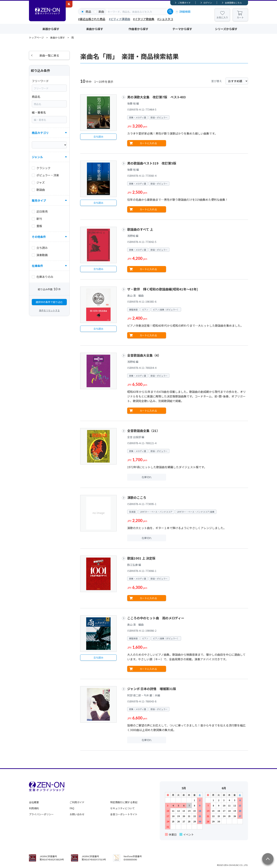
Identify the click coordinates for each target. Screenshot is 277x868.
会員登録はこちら (233, 3)
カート (240, 17)
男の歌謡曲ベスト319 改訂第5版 (152, 163)
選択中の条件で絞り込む (49, 302)
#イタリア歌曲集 (144, 19)
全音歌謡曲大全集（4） (144, 355)
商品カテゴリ (40, 133)
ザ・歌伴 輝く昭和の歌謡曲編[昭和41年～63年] (163, 289)
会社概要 (34, 802)
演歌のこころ (137, 497)
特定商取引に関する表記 (124, 802)
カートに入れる (148, 143)
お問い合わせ (77, 814)
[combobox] (137, 11)
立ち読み (98, 137)
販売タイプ (39, 200)
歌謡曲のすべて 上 (140, 229)
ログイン (208, 3)
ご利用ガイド (184, 3)
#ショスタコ (165, 19)
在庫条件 (37, 266)
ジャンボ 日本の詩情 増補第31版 (152, 689)
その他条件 (39, 237)
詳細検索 (185, 11)
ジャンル (37, 157)
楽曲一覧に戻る (49, 55)
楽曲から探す (95, 29)
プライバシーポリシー (41, 814)
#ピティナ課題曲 (120, 19)
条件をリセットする (49, 310)
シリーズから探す (226, 29)
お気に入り (222, 17)
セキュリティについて (123, 808)
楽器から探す (51, 29)
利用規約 (34, 808)
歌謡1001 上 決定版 (141, 558)
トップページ (36, 38)
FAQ (72, 808)
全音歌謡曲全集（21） (143, 431)
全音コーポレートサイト (124, 814)
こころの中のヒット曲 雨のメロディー (156, 618)
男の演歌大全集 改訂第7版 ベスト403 (157, 97)
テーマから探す (182, 29)
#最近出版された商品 (92, 19)
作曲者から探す (138, 29)
